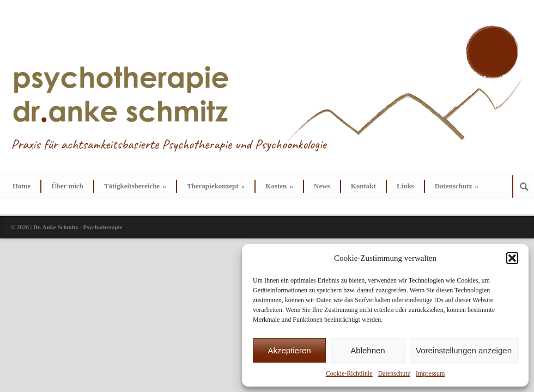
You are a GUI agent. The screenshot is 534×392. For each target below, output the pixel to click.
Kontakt (363, 186)
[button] (512, 258)
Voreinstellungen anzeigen (464, 350)
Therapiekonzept (216, 186)
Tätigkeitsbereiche (135, 186)
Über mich (67, 186)
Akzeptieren (289, 350)
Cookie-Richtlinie (349, 373)
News (322, 186)
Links (405, 186)
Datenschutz (394, 373)
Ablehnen (368, 350)
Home (22, 186)
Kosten (279, 186)
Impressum (430, 373)
